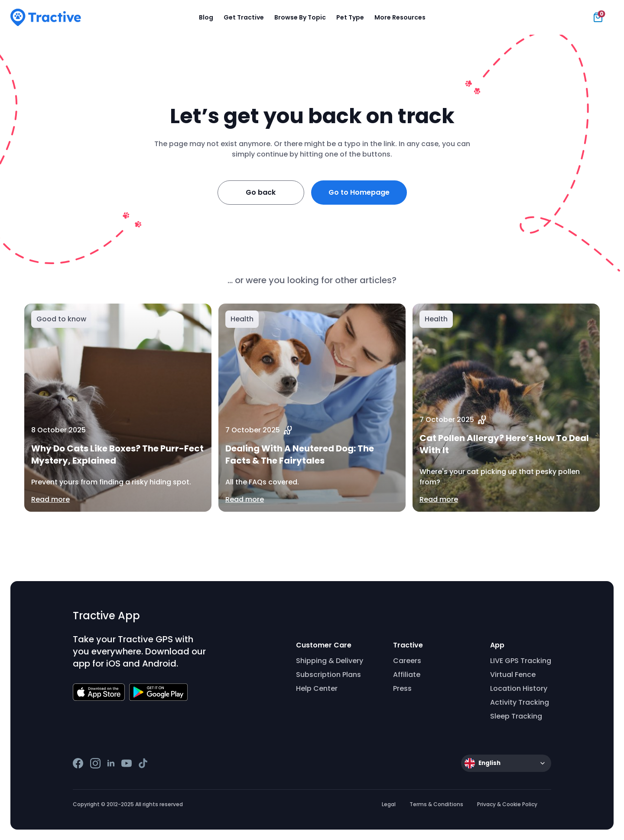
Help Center (317, 688)
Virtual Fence (513, 675)
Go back (261, 192)
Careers (407, 661)
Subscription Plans (328, 675)
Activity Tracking (520, 702)
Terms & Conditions (436, 804)
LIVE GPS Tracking (521, 661)
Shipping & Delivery (330, 661)
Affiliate (407, 675)
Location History (519, 688)
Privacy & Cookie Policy (507, 804)
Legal (389, 804)
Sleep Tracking (516, 716)
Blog (206, 17)
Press (402, 688)
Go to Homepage (359, 192)
